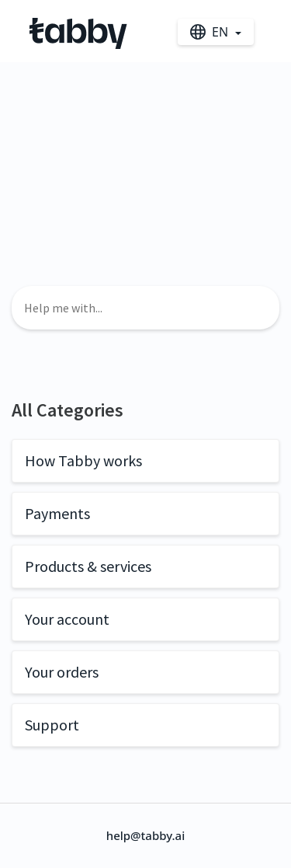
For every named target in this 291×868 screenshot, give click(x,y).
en (211, 32)
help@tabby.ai (146, 835)
